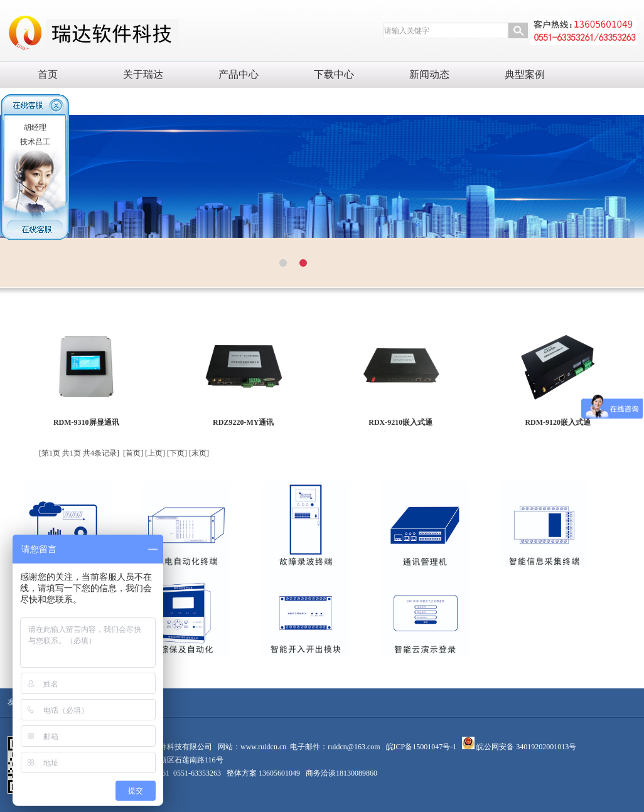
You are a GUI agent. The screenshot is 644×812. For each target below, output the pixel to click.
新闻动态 (429, 74)
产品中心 (239, 74)
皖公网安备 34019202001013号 (525, 747)
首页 (48, 74)
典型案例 (525, 74)
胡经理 (35, 127)
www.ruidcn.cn (263, 747)
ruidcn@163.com (354, 747)
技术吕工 (35, 142)
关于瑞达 (143, 74)
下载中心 (334, 74)
